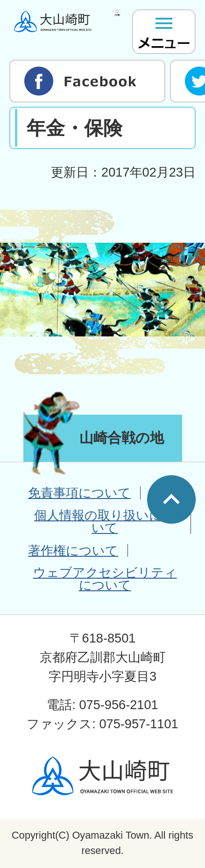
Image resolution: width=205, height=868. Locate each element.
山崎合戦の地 (122, 438)
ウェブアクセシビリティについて (105, 579)
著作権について (73, 550)
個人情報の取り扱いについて (105, 521)
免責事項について (79, 493)
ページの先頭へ (171, 499)
